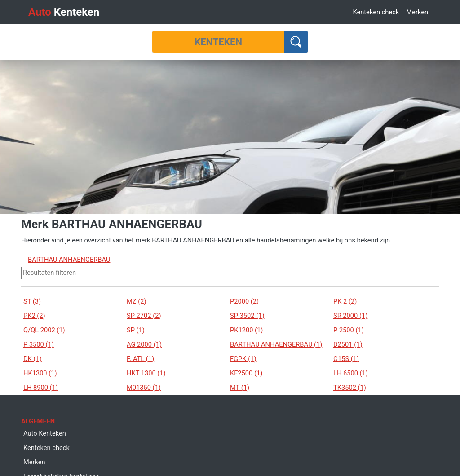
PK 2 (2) (345, 301)
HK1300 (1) (40, 373)
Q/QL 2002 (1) (44, 330)
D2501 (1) (348, 344)
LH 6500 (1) (351, 373)
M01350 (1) (144, 388)
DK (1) (33, 359)
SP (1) (136, 330)
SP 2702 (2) (144, 316)
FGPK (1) (243, 359)
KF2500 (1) (246, 373)
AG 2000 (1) (144, 344)
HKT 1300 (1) (146, 373)
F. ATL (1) (140, 359)
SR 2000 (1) (350, 316)
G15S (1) (346, 359)
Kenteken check (376, 12)
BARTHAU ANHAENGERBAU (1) (276, 344)
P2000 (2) (244, 301)
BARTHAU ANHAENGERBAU (69, 260)
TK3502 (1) (350, 388)
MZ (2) (137, 301)
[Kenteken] (218, 42)
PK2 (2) (34, 316)
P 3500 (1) (39, 344)
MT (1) (240, 388)
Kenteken (64, 12)
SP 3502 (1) (247, 316)
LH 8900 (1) (41, 388)
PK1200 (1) (246, 330)
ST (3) (32, 301)
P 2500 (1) (349, 330)
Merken (417, 12)
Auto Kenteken (45, 433)
